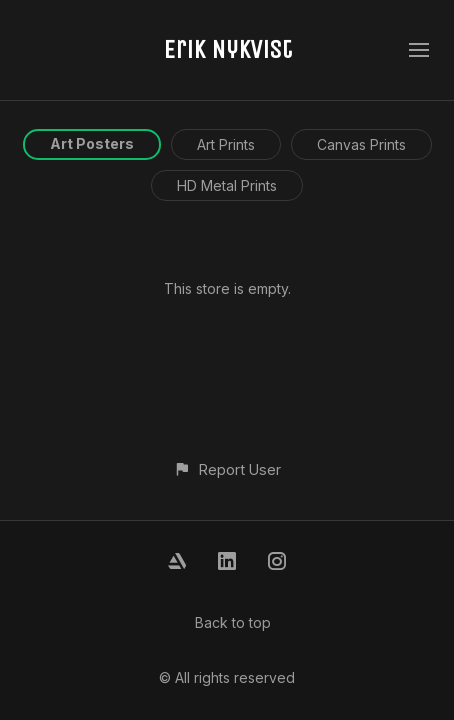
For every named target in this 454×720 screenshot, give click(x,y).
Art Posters (92, 143)
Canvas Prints (361, 144)
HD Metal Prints (227, 185)
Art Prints (226, 144)
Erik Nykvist (227, 49)
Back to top (233, 622)
